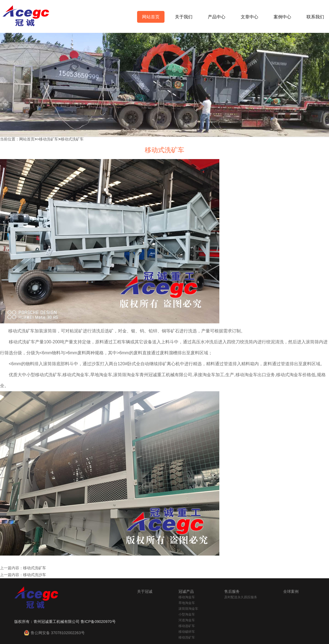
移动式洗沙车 (35, 575)
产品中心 (217, 17)
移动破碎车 (187, 632)
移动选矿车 (187, 626)
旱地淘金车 (187, 603)
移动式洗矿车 (72, 139)
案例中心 (282, 17)
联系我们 (315, 17)
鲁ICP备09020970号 (98, 622)
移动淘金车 (187, 597)
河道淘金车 (187, 620)
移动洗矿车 (49, 139)
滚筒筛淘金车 (188, 609)
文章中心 (249, 17)
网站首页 (151, 17)
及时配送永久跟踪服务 (241, 597)
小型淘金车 (187, 614)
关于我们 (184, 17)
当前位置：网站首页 (17, 139)
